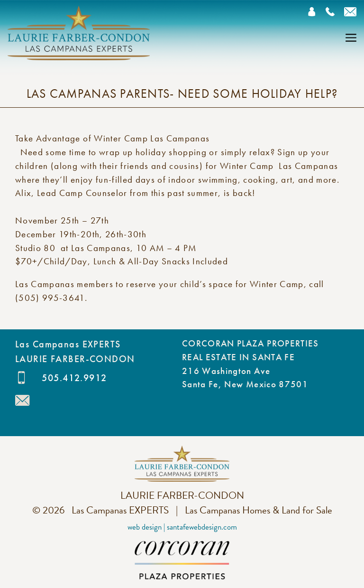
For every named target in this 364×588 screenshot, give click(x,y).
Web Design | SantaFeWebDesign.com (182, 527)
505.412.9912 (74, 378)
